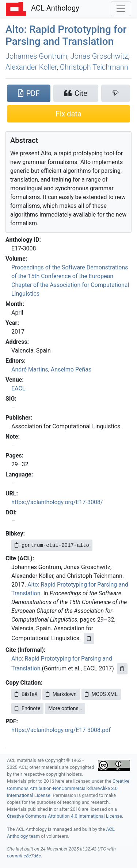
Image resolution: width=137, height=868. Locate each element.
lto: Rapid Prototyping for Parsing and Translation (66, 36)
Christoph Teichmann (94, 67)
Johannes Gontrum (36, 56)
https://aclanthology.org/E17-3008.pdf (61, 730)
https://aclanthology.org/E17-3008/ (57, 502)
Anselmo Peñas (71, 369)
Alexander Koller (31, 67)
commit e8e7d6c (24, 856)
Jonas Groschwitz (99, 56)
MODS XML (101, 694)
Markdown (61, 694)
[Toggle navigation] (121, 9)
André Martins (30, 369)
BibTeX (26, 694)
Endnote (27, 708)
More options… (65, 708)
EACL (18, 388)
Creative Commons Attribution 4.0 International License (64, 816)
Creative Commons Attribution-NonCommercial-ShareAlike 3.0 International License (68, 788)
